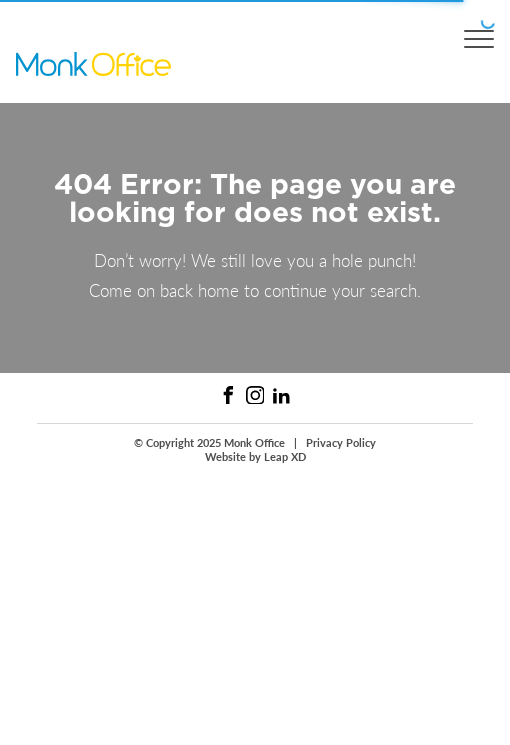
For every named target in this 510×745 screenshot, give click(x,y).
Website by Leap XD (255, 457)
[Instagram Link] (255, 395)
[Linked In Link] (281, 395)
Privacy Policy (341, 442)
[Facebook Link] (228, 395)
